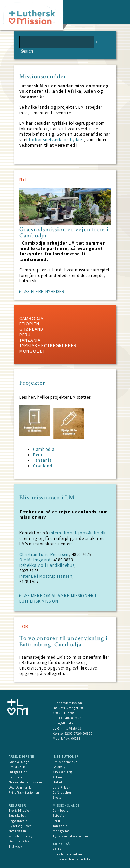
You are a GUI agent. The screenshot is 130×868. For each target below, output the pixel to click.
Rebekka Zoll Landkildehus (47, 565)
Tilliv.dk (15, 846)
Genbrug (16, 777)
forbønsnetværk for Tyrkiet (56, 140)
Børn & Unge (19, 762)
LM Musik (17, 767)
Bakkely (59, 767)
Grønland (31, 329)
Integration (18, 772)
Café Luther (62, 792)
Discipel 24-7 (19, 841)
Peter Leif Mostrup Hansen (46, 576)
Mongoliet (32, 351)
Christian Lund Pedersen (44, 554)
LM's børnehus (65, 762)
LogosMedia (18, 821)
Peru (25, 335)
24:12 (57, 849)
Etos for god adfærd (69, 854)
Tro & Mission (20, 811)
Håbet (57, 782)
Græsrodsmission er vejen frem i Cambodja (64, 233)
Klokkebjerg (62, 772)
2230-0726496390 (79, 733)
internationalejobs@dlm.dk (77, 533)
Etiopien (29, 324)
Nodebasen (17, 831)
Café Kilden (62, 787)
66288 (76, 739)
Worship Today (21, 836)
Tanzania (30, 340)
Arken (57, 777)
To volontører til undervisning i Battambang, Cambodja (63, 642)
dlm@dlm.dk (63, 723)
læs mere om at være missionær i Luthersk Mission (58, 598)
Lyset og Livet (20, 826)
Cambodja (31, 318)
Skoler (58, 798)
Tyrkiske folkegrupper (48, 345)
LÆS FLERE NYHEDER (43, 291)
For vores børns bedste (71, 859)
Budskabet (17, 816)
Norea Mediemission (25, 782)
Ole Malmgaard (35, 560)
